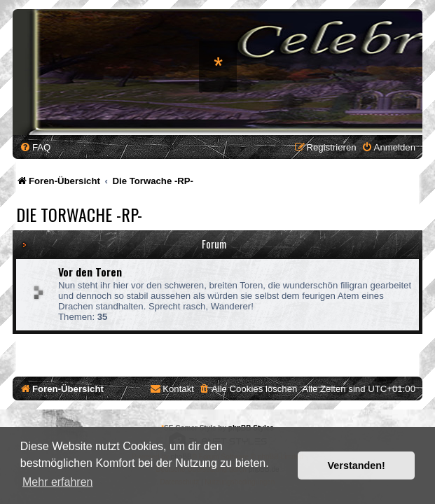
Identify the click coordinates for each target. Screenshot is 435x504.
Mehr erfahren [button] (58, 482)
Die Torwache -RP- (79, 214)
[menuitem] (35, 147)
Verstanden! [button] (357, 465)
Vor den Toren (90, 272)
